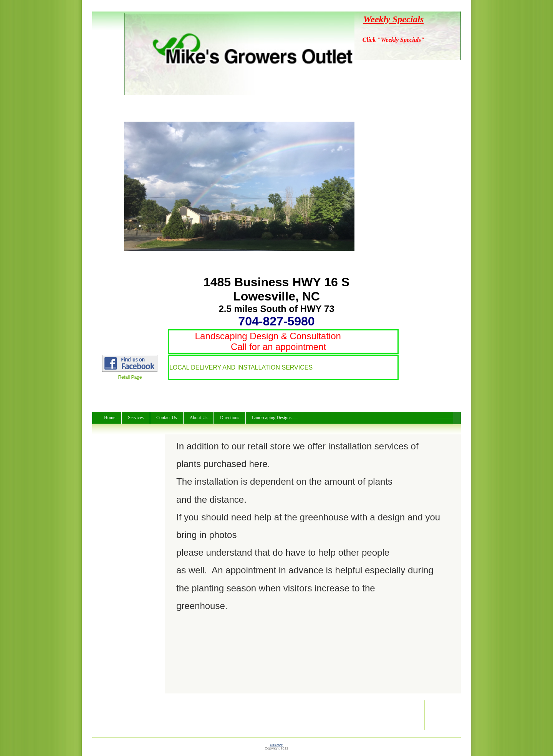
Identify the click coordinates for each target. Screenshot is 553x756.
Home (110, 418)
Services (136, 418)
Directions (230, 418)
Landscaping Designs (272, 418)
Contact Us (167, 418)
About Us (199, 418)
